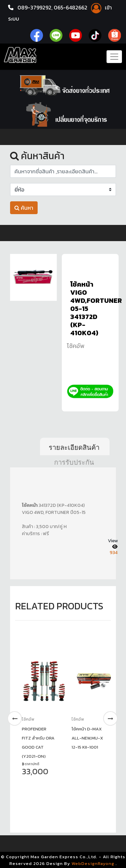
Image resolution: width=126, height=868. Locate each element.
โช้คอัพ (76, 346)
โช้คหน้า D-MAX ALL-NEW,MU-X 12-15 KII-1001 (87, 738)
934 (114, 552)
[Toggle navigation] (114, 56)
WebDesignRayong (93, 863)
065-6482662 (72, 7)
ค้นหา (24, 208)
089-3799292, (35, 7)
